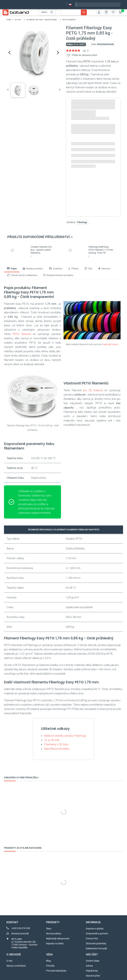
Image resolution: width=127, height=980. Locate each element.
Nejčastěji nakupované (58, 939)
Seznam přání (93, 976)
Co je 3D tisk (52, 740)
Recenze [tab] (104, 269)
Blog (48, 961)
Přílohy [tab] (73, 269)
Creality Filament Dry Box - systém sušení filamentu (41, 250)
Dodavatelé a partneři (97, 934)
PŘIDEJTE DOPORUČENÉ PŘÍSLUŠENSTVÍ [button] (40, 237)
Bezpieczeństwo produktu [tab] (58, 275)
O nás (9, 961)
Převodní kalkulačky (56, 971)
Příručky (50, 966)
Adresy (89, 966)
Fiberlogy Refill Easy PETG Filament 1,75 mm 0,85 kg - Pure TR (101, 250)
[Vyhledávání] (74, 12)
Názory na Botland (16, 966)
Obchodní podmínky (96, 943)
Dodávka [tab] (56, 269)
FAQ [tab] (88, 269)
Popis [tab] (12, 269)
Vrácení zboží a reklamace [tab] (22, 275)
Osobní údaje (93, 961)
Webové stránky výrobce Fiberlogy (65, 736)
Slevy (49, 929)
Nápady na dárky (55, 943)
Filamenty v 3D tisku (56, 744)
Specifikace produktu (57, 749)
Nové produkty (54, 934)
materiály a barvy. (110, 344)
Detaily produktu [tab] (33, 269)
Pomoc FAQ (92, 939)
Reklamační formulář (96, 948)
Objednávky (92, 971)
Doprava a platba (95, 929)
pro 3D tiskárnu (93, 390)
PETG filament (22, 334)
